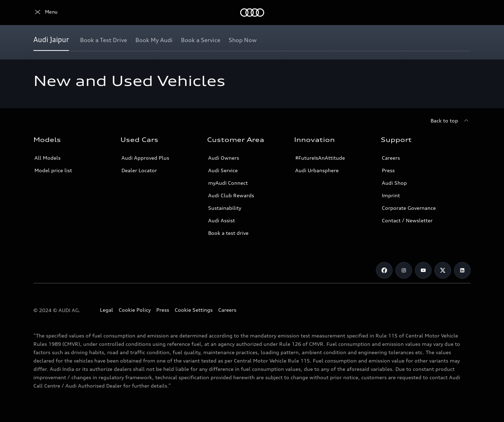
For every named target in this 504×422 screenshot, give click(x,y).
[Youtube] (423, 270)
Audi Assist (222, 220)
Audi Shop (394, 183)
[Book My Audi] (154, 40)
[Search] (462, 13)
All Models (48, 158)
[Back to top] (451, 121)
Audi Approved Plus (145, 158)
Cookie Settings (194, 310)
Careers (391, 158)
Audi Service (223, 170)
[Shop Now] (243, 40)
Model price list (53, 170)
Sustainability (225, 208)
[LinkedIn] (462, 270)
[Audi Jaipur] (51, 40)
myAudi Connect (228, 183)
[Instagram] (404, 270)
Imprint (391, 195)
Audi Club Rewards (231, 195)
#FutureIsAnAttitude (320, 158)
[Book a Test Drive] (104, 40)
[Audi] (45, 13)
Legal (107, 310)
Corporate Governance (409, 208)
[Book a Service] (201, 40)
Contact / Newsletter (407, 220)
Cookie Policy (135, 310)
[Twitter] (443, 270)
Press (388, 170)
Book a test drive (228, 233)
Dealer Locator (139, 170)
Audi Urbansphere (317, 170)
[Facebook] (384, 270)
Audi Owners (224, 158)
